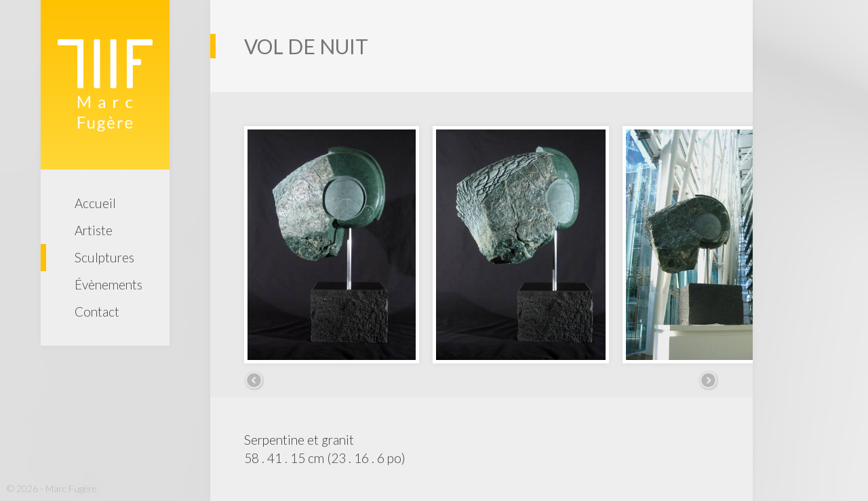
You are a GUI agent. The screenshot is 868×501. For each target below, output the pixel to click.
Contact (97, 312)
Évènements (108, 284)
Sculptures (104, 257)
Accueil (95, 203)
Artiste (94, 230)
